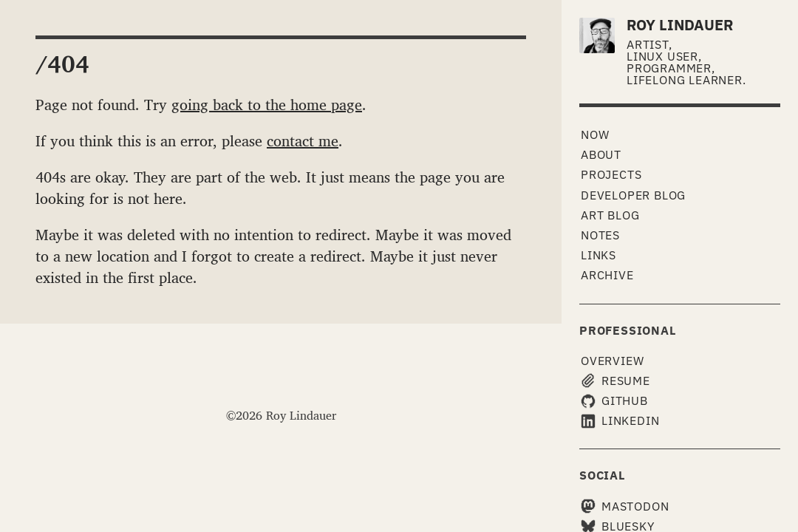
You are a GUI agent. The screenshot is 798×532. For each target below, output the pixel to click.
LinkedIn (620, 421)
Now (595, 134)
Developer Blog (633, 195)
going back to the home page (267, 104)
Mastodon (625, 507)
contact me (303, 140)
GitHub (614, 401)
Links (598, 255)
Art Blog (610, 215)
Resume (615, 381)
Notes (600, 235)
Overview (612, 361)
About (601, 154)
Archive (607, 275)
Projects (611, 174)
